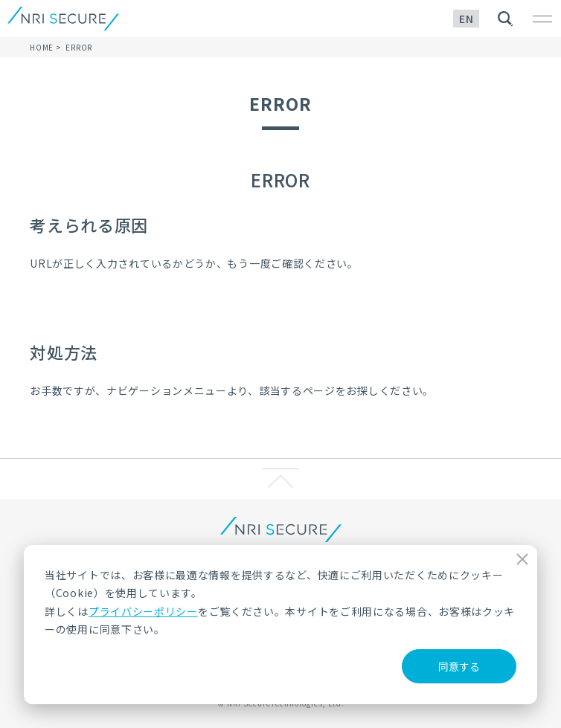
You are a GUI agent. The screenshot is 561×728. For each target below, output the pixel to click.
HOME (42, 47)
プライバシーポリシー (143, 611)
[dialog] (280, 625)
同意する (459, 666)
